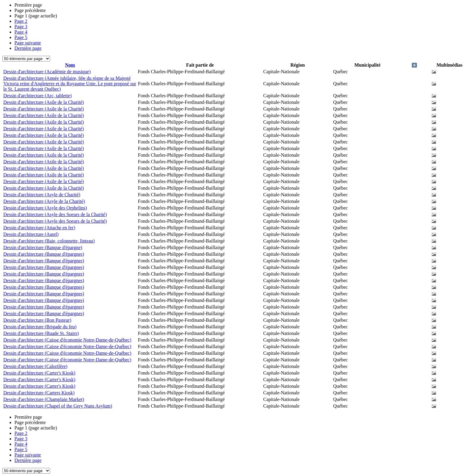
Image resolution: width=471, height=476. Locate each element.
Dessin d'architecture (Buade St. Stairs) (41, 333)
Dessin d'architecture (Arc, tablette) (38, 96)
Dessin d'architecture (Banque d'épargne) (43, 247)
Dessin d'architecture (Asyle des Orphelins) (45, 208)
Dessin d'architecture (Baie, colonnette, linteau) (49, 241)
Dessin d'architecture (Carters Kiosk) (39, 393)
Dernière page (28, 48)
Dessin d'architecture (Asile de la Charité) (44, 102)
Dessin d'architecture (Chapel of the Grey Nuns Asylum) (58, 406)
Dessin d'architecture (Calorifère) (35, 366)
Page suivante (28, 43)
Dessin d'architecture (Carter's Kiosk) (39, 373)
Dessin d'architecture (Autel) (31, 234)
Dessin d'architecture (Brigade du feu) (40, 327)
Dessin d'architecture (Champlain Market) (44, 399)
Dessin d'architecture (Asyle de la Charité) (44, 201)
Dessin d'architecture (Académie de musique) (47, 72)
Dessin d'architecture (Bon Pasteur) (37, 320)
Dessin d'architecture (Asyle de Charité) (42, 195)
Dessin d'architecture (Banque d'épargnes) (44, 254)
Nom (70, 65)
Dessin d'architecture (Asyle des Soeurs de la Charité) (55, 214)
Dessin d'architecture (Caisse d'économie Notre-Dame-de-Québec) (67, 340)
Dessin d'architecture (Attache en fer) (39, 228)
